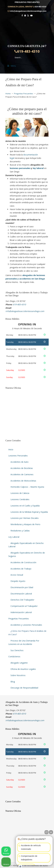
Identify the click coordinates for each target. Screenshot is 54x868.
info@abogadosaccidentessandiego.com (28, 11)
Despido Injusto (18, 581)
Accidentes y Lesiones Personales (26, 625)
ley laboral (38, 168)
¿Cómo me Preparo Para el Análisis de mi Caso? (27, 633)
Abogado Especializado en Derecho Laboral (26, 545)
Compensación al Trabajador (24, 606)
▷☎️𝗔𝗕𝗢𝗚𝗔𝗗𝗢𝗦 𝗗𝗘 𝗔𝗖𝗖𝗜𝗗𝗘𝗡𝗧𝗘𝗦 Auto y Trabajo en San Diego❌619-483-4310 (27, 30)
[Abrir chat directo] (47, 832)
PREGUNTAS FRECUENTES (27, 2)
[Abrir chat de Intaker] (20, 866)
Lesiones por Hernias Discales (25, 518)
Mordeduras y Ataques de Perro (25, 524)
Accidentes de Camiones (22, 474)
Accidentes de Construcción (23, 562)
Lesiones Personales (18, 456)
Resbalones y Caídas (20, 531)
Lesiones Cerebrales (20, 499)
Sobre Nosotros (18, 675)
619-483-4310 (40, 7)
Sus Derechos (17, 650)
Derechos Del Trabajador (22, 600)
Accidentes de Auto (20, 462)
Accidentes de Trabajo (21, 569)
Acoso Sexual (17, 575)
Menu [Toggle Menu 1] (12, 66)
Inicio (11, 449)
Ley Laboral (14, 537)
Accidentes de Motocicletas (23, 481)
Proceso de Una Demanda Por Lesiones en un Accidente (24, 642)
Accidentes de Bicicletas (22, 468)
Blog (13, 682)
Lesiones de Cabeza (20, 493)
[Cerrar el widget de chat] (51, 832)
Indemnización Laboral (21, 612)
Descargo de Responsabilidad (24, 688)
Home (8, 94)
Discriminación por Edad (22, 587)
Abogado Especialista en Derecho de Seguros (27, 554)
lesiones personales (20, 168)
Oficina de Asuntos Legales (23, 669)
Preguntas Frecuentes (24, 94)
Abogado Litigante (19, 663)
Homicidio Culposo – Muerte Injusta (27, 487)
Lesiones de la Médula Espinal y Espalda (29, 512)
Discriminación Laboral (21, 594)
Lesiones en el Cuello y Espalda (25, 506)
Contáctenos (14, 656)
